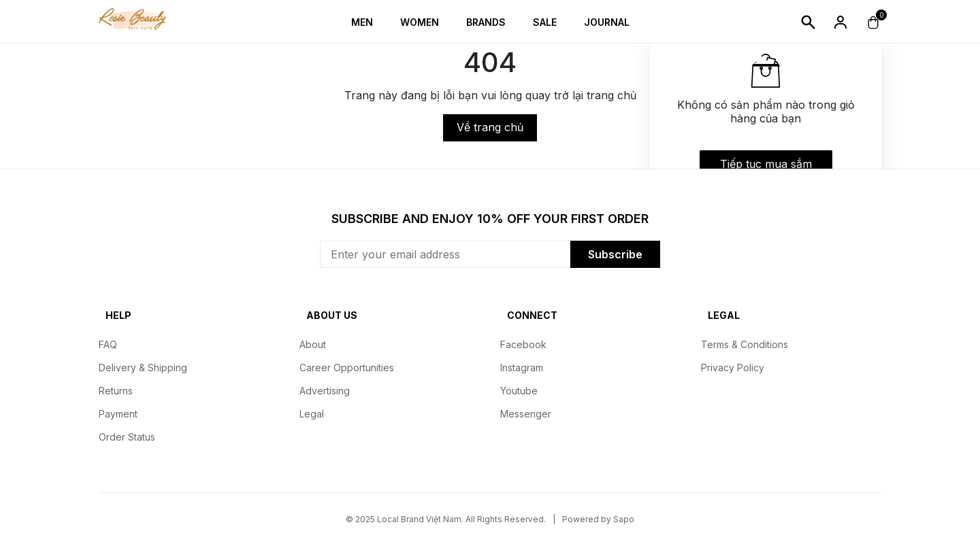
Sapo (624, 519)
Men (362, 22)
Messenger (526, 414)
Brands (486, 22)
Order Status (127, 437)
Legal (312, 414)
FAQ (108, 344)
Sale (545, 22)
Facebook (523, 344)
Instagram (522, 368)
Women (420, 22)
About (313, 344)
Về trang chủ (490, 127)
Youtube (519, 391)
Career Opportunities (347, 368)
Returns (116, 391)
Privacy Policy (733, 368)
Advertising (325, 391)
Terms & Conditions (745, 344)
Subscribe (615, 254)
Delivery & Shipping (143, 368)
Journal (607, 22)
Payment (118, 414)
